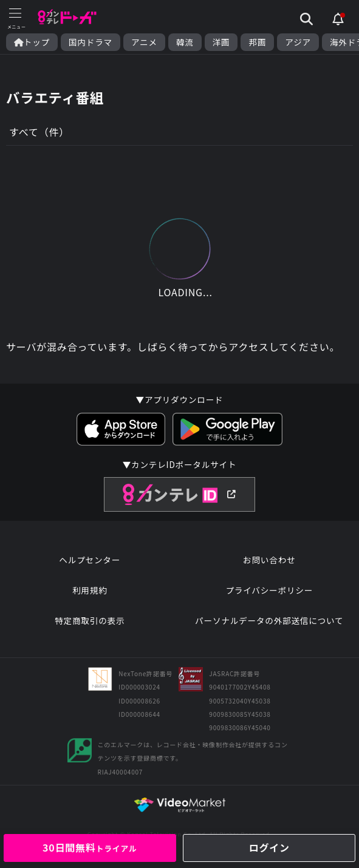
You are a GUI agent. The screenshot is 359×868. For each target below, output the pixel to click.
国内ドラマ (91, 42)
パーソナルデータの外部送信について (269, 620)
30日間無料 (90, 847)
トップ (32, 42)
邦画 (257, 42)
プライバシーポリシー (269, 590)
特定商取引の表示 (90, 620)
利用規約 (90, 590)
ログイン (269, 847)
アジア (298, 42)
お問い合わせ (269, 560)
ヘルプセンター (90, 560)
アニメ (144, 42)
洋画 (221, 42)
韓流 (185, 42)
